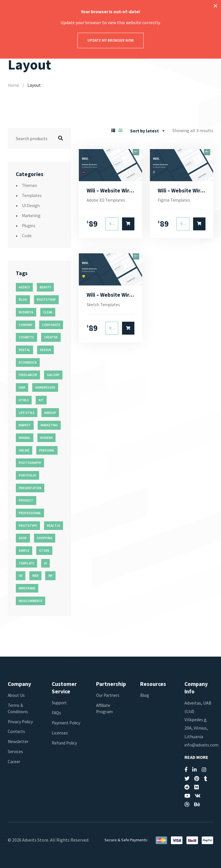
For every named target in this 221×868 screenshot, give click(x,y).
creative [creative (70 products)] (51, 337)
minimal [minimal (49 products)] (25, 437)
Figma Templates (175, 200)
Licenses (60, 739)
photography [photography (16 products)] (30, 463)
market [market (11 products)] (25, 425)
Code (27, 236)
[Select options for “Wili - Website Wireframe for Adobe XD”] (128, 224)
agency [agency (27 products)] (24, 287)
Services (16, 751)
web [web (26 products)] (35, 576)
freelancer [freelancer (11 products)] (28, 375)
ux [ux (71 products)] (21, 576)
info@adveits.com (202, 744)
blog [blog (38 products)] (23, 300)
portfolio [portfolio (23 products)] (27, 475)
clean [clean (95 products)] (48, 312)
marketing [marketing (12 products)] (49, 425)
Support (60, 703)
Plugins (29, 225)
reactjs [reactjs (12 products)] (54, 525)
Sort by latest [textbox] (144, 130)
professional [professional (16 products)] (30, 513)
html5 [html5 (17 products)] (24, 400)
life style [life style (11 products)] (27, 412)
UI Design (31, 205)
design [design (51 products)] (45, 350)
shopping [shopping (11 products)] (45, 538)
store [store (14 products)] (44, 551)
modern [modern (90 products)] (46, 437)
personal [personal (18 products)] (47, 450)
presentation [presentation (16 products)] (30, 488)
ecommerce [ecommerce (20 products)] (28, 362)
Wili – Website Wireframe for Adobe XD (111, 191)
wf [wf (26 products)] (51, 576)
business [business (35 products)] (26, 312)
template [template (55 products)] (26, 563)
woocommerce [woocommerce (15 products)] (31, 601)
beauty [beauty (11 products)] (45, 287)
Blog (145, 695)
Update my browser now (111, 40)
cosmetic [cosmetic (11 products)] (26, 337)
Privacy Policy (21, 721)
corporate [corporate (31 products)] (51, 325)
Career (14, 761)
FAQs (57, 713)
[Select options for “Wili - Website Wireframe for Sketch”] (128, 330)
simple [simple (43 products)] (24, 551)
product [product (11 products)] (26, 500)
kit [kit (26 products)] (41, 400)
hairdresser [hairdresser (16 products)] (45, 387)
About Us (17, 695)
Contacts (17, 731)
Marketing (32, 215)
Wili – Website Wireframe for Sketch (111, 296)
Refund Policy (65, 749)
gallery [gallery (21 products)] (53, 375)
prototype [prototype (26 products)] (28, 525)
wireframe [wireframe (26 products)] (27, 588)
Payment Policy (61, 726)
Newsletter (19, 741)
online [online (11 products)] (24, 450)
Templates (33, 195)
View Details (114, 224)
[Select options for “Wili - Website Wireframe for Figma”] (199, 224)
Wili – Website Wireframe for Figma (182, 191)
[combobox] (147, 131)
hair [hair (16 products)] (22, 387)
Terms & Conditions (19, 708)
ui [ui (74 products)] (45, 563)
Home (14, 85)
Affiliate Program (105, 708)
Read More (196, 757)
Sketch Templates (105, 306)
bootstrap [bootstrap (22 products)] (46, 300)
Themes (30, 185)
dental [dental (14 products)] (24, 350)
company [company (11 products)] (25, 325)
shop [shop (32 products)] (23, 538)
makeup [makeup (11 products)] (50, 412)
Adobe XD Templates (107, 200)
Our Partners (109, 695)
